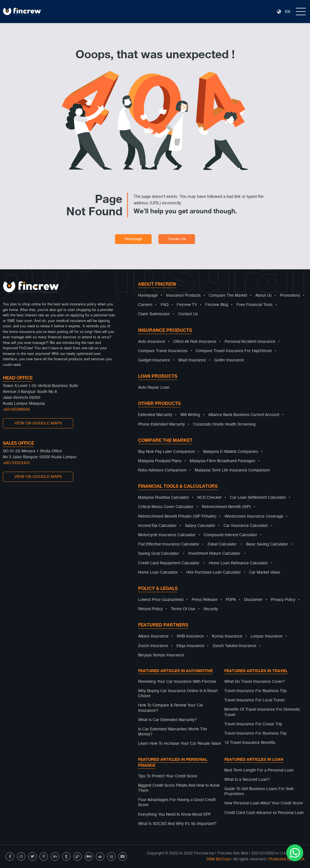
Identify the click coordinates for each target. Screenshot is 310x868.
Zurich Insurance (153, 646)
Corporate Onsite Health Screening (224, 424)
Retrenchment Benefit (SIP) (226, 507)
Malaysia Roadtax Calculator (164, 498)
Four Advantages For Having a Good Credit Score (177, 802)
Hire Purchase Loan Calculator (214, 572)
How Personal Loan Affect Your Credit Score (264, 803)
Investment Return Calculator (214, 554)
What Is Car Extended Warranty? (167, 720)
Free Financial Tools (254, 305)
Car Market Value (265, 572)
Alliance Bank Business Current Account (244, 415)
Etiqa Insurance (190, 646)
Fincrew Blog (217, 305)
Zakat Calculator (222, 544)
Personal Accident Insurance (250, 342)
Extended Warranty (155, 415)
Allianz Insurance (153, 636)
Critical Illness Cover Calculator (166, 507)
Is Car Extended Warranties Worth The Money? (173, 732)
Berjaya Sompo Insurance (161, 655)
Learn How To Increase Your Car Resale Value (180, 744)
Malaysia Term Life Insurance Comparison (232, 470)
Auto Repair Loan (154, 388)
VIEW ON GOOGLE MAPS (38, 423)
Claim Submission (154, 314)
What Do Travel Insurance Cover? (255, 682)
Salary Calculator (200, 526)
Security (211, 609)
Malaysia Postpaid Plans (160, 461)
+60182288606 (16, 410)
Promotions (290, 296)
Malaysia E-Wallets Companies (231, 452)
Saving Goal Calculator (159, 554)
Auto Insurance (152, 342)
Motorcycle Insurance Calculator (167, 535)
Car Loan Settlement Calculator (258, 498)
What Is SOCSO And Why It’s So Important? (177, 824)
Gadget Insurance (154, 360)
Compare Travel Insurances (163, 351)
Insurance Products (183, 296)
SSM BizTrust (218, 859)
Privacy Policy (283, 600)
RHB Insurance (190, 636)
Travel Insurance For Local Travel (254, 700)
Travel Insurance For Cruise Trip (253, 724)
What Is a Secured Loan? (247, 780)
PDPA (231, 600)
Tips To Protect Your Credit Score (168, 776)
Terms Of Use (183, 609)
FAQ (165, 305)
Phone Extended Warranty (161, 424)
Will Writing (190, 415)
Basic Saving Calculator (267, 544)
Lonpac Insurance (267, 636)
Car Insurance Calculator (246, 526)
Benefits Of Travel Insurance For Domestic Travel (262, 712)
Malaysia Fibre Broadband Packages (222, 461)
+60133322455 (16, 463)
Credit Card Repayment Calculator (169, 563)
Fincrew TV (187, 305)
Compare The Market (228, 296)
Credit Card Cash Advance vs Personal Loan (264, 813)
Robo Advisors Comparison (162, 470)
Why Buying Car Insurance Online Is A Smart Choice (178, 693)
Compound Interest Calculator (231, 535)
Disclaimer (253, 600)
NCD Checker (210, 498)
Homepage (133, 239)
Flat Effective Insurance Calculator (169, 544)
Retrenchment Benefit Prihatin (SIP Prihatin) (177, 516)
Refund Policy (150, 609)
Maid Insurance (192, 360)
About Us (263, 296)
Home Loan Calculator (158, 572)
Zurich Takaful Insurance (234, 646)
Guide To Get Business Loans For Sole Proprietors (259, 791)
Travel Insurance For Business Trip (255, 691)
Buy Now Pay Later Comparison (167, 452)
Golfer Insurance (229, 360)
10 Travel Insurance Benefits (250, 743)
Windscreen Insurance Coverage (254, 516)
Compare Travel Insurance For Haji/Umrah (234, 351)
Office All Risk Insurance (195, 342)
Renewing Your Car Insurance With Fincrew (177, 682)
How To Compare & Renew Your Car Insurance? (171, 708)
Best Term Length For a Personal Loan (259, 770)
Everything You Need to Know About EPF (175, 815)
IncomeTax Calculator (157, 526)
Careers (145, 305)
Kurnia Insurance (227, 636)
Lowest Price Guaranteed (161, 600)
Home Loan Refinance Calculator (238, 563)
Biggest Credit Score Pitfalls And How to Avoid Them (179, 788)
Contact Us (177, 239)
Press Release (205, 600)
